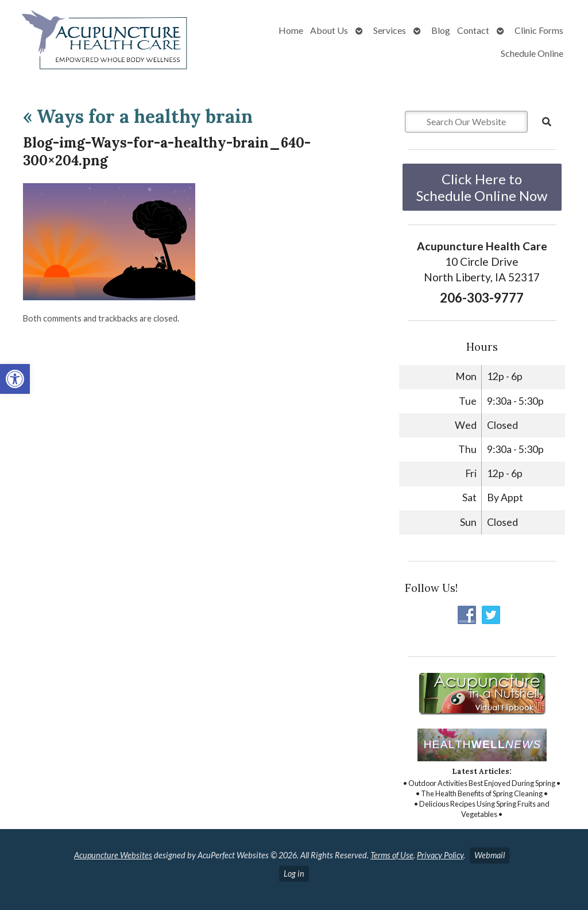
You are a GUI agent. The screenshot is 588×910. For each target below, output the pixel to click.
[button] (15, 379)
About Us (329, 30)
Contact (473, 30)
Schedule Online (532, 53)
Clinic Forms (539, 30)
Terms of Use (392, 855)
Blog (441, 30)
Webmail (490, 855)
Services (390, 30)
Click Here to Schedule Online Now (482, 187)
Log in (294, 874)
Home (291, 30)
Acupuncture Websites (113, 855)
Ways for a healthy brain (138, 116)
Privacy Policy (440, 855)
